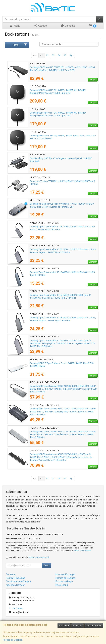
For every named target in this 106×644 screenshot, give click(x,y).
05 (65, 55)
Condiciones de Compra (18, 581)
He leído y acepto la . (29, 557)
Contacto (68, 26)
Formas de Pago (64, 581)
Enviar (46, 565)
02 (47, 55)
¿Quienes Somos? (15, 585)
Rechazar (78, 626)
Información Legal (65, 574)
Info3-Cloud (62, 585)
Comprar (93, 80)
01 (41, 55)
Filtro (20, 45)
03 (53, 55)
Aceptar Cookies (94, 626)
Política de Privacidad (82, 550)
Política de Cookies (13, 640)
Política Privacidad (15, 578)
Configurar (64, 626)
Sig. (71, 55)
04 (59, 55)
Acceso (40, 26)
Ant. (35, 55)
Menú (15, 26)
